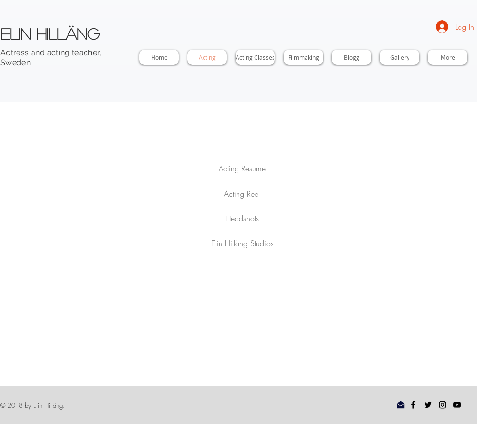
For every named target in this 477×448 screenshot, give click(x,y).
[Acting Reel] (242, 194)
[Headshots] (242, 218)
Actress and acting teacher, (51, 53)
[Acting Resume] (242, 168)
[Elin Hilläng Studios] (242, 243)
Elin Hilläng (50, 33)
